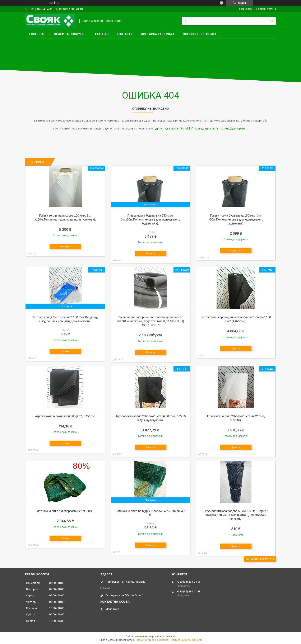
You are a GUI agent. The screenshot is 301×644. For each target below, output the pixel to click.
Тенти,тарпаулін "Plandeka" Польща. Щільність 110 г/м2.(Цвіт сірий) (202, 129)
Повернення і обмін (199, 34)
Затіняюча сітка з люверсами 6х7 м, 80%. (65, 511)
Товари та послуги (68, 34)
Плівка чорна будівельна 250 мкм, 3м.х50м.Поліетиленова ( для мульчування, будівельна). (150, 219)
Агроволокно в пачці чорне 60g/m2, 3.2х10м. (65, 416)
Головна (36, 34)
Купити (65, 247)
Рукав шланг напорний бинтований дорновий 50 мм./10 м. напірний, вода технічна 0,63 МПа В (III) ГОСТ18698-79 (151, 321)
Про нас (102, 34)
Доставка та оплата (158, 34)
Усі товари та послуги (258, 559)
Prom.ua (171, 636)
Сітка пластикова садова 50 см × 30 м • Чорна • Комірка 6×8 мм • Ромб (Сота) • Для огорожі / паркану (236, 515)
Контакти (125, 34)
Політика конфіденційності (186, 640)
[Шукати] (272, 21)
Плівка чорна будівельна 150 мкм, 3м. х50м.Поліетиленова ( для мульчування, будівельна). (236, 219)
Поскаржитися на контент (152, 640)
